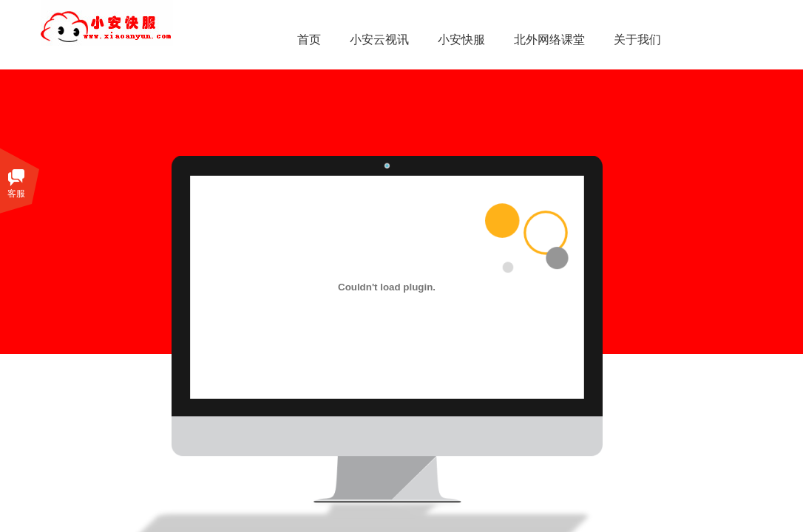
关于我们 (637, 40)
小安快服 (461, 40)
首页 (309, 40)
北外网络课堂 (549, 40)
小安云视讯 (379, 40)
